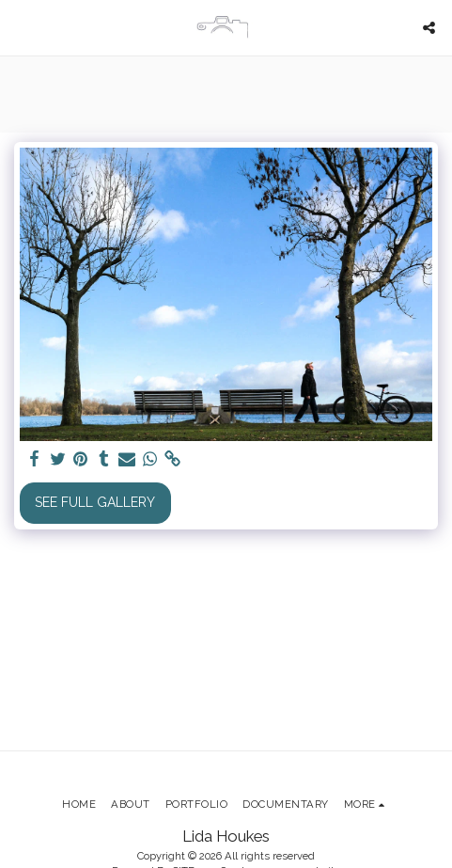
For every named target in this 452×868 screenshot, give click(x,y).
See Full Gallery (95, 502)
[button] (21, 27)
